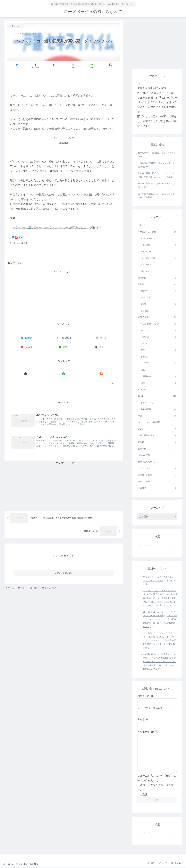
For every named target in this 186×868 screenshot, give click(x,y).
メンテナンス (157, 468)
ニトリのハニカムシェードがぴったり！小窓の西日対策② (156, 196)
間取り (159, 304)
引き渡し (159, 311)
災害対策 (157, 488)
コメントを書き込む (64, 573)
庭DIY (157, 429)
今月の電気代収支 (157, 435)
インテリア (157, 390)
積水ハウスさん (43, 96)
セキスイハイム (159, 238)
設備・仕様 (159, 297)
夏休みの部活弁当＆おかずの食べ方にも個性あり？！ (156, 185)
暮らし (157, 396)
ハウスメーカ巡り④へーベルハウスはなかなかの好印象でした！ (51, 228)
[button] (174, 545)
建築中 (159, 291)
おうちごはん (159, 403)
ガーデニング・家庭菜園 (157, 422)
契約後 (157, 284)
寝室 (159, 370)
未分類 (157, 442)
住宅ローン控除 (157, 475)
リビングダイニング (159, 324)
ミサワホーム (159, 252)
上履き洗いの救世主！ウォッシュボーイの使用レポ (156, 165)
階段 (159, 383)
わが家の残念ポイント (157, 462)
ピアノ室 (159, 337)
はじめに (157, 225)
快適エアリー (157, 482)
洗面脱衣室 (159, 376)
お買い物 (157, 449)
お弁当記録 (159, 409)
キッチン (159, 330)
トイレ (159, 344)
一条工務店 (159, 245)
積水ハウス (159, 271)
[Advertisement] (64, 80)
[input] (157, 545)
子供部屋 (159, 363)
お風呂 (159, 357)
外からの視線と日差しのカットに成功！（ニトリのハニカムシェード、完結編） (156, 175)
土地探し (157, 278)
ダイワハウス (15, 263)
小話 (157, 416)
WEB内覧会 (157, 317)
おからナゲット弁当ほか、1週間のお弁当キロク (157, 155)
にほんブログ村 (19, 243)
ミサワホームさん (20, 96)
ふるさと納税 (157, 455)
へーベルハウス (159, 258)
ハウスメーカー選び (157, 232)
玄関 (159, 350)
